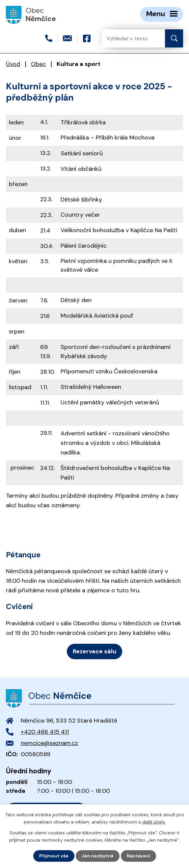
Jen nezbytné (98, 856)
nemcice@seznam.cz (49, 743)
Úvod (13, 64)
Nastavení (138, 856)
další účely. (154, 822)
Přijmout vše (54, 856)
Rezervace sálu (94, 651)
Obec (38, 64)
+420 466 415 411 (45, 732)
